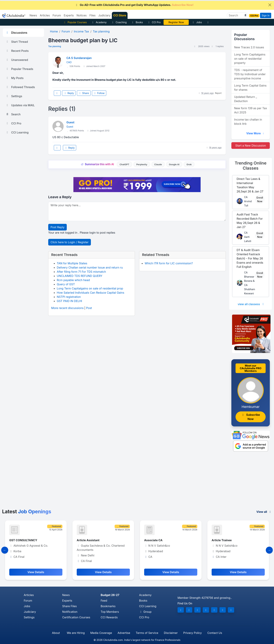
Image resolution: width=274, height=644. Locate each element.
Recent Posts (17, 51)
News (66, 595)
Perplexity (142, 164)
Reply (69, 93)
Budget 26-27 (110, 595)
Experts (67, 601)
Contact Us (215, 633)
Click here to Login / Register (70, 242)
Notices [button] (82, 15)
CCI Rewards (109, 617)
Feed (104, 601)
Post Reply (57, 227)
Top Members (110, 612)
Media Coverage (101, 633)
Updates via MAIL (20, 105)
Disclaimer (171, 633)
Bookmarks (108, 606)
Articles (29, 595)
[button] (245, 15)
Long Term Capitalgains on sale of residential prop (90, 288)
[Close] (270, 5)
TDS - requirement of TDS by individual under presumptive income (250, 74)
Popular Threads (19, 69)
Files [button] (93, 15)
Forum (28, 601)
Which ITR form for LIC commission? (169, 263)
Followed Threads (20, 87)
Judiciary (30, 612)
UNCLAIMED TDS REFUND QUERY (80, 276)
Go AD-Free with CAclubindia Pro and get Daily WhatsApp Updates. (134, 5)
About (56, 633)
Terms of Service (147, 633)
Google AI (174, 164)
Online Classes (251, 166)
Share (84, 93)
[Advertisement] (137, 483)
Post (89, 308)
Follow (99, 93)
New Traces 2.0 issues (249, 47)
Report (218, 93)
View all (264, 512)
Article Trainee (222, 540)
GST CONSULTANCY (23, 540)
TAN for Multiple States (72, 263)
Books (137, 22)
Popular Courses (75, 22)
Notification (70, 612)
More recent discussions (67, 308)
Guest (70, 122)
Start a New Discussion (250, 146)
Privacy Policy (193, 633)
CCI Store (120, 15)
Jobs (197, 22)
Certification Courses (76, 617)
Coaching (119, 22)
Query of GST (66, 284)
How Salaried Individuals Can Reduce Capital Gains (91, 293)
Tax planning (55, 46)
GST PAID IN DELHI (69, 301)
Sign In (266, 15)
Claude (158, 164)
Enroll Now (260, 199)
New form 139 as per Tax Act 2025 (251, 110)
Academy (99, 22)
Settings (14, 96)
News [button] (33, 15)
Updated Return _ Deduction (246, 99)
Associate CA (153, 540)
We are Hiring (76, 633)
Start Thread (17, 42)
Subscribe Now (251, 417)
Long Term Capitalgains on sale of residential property (250, 59)
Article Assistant (88, 540)
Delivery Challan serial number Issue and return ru (90, 267)
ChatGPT (124, 164)
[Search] (236, 15)
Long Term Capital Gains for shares (250, 88)
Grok (189, 164)
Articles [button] (45, 15)
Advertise (124, 633)
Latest (27, 512)
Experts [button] (69, 15)
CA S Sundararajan (79, 58)
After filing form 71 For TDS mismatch (81, 272)
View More (255, 133)
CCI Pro (154, 22)
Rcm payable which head (73, 280)
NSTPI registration (69, 297)
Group (145, 612)
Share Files (69, 606)
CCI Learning (17, 132)
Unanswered (17, 60)
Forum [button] (57, 15)
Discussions (16, 33)
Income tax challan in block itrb (248, 122)
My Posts (15, 78)
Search (13, 114)
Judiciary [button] (104, 15)
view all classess (251, 304)
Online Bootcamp (176, 22)
